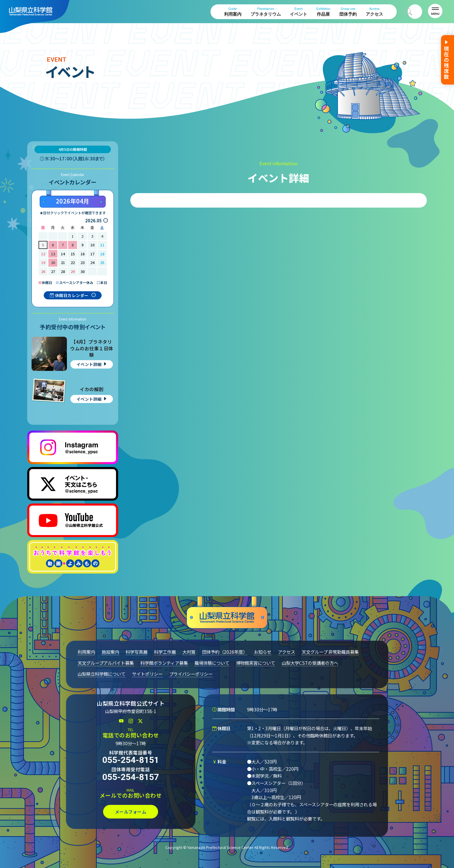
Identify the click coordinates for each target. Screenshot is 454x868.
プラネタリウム (266, 12)
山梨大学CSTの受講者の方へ (310, 663)
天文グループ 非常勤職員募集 (330, 652)
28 (63, 271)
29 (73, 271)
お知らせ (263, 652)
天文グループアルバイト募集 (106, 663)
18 (102, 254)
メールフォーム (131, 812)
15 (73, 254)
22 (73, 262)
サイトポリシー (147, 674)
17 (92, 254)
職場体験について (212, 663)
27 (53, 271)
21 (63, 262)
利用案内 (233, 12)
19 (43, 262)
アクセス (374, 12)
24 (92, 262)
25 (102, 262)
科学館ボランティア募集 (164, 663)
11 (102, 245)
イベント (299, 12)
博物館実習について (256, 663)
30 (83, 271)
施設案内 (110, 652)
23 (83, 262)
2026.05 (94, 220)
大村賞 (189, 652)
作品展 (323, 12)
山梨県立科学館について (101, 674)
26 (43, 271)
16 (83, 254)
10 (92, 245)
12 (43, 254)
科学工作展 (165, 652)
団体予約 (348, 12)
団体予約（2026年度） (225, 652)
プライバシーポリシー (191, 674)
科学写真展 (137, 652)
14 (63, 254)
